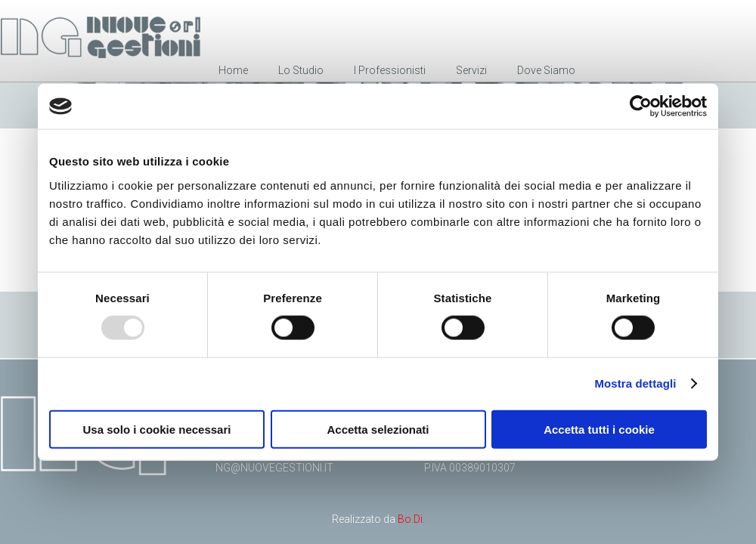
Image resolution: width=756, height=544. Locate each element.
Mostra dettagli (635, 383)
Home (233, 70)
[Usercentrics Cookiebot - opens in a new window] (641, 107)
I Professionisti (390, 70)
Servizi (471, 70)
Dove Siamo (546, 70)
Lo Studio (301, 70)
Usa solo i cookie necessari (157, 429)
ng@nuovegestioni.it (274, 468)
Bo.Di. (411, 519)
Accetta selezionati (378, 429)
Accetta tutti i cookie (599, 429)
